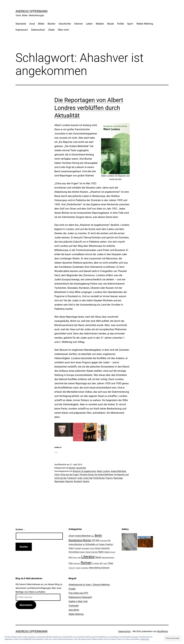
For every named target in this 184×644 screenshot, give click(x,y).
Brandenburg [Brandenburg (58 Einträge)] (76, 540)
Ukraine (86, 481)
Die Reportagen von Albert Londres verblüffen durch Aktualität (89, 108)
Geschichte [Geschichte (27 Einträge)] (105, 548)
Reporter (69, 481)
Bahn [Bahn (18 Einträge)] (93, 536)
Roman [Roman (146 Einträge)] (86, 563)
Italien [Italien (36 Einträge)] (101, 552)
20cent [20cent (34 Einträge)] (72, 536)
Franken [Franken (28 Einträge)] (102, 544)
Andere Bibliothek (118, 471)
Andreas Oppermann (32, 11)
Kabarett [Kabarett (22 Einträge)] (107, 552)
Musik (111, 24)
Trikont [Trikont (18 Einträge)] (105, 563)
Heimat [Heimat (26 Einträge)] (88, 552)
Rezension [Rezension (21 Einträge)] (77, 563)
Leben (89, 24)
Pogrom (109, 478)
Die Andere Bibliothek (104, 475)
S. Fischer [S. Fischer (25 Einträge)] (96, 563)
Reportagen (60, 481)
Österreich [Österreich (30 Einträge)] (105, 568)
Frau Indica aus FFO (78, 593)
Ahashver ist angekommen (84, 471)
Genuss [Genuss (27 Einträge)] (98, 548)
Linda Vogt (88, 478)
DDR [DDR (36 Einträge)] (97, 540)
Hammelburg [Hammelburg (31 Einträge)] (74, 552)
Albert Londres (103, 471)
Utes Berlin (74, 610)
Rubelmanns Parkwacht (80, 597)
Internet (78, 24)
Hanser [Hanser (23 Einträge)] (82, 552)
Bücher (51, 24)
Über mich (63, 30)
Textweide (74, 606)
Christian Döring (87, 475)
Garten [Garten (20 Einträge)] (92, 548)
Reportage (118, 478)
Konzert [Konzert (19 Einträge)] (113, 552)
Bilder (41, 24)
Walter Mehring (145, 24)
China (57, 475)
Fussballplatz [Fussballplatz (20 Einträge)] (85, 548)
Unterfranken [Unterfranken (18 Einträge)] (85, 568)
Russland (78, 481)
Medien (100, 24)
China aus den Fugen (69, 475)
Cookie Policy (145, 639)
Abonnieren (26, 605)
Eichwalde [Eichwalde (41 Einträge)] (90, 544)
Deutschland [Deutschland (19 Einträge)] (104, 541)
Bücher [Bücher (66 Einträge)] (87, 540)
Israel (80, 478)
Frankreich (72, 478)
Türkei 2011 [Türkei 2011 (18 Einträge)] (72, 568)
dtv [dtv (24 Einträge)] (84, 544)
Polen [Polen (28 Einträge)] (71, 563)
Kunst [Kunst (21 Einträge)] (75, 557)
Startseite (21, 24)
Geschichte (65, 24)
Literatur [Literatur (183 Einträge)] (88, 557)
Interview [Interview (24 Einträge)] (95, 552)
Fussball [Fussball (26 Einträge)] (77, 548)
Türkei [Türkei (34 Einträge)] (110, 563)
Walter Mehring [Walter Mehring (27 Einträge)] (95, 568)
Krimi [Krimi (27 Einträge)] (71, 557)
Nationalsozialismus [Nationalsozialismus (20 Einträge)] (108, 557)
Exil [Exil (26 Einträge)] (97, 544)
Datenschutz (38, 30)
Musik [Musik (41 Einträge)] (98, 557)
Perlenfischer (99, 478)
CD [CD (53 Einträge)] (93, 540)
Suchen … (20, 529)
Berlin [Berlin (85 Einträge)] (98, 536)
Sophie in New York (78, 601)
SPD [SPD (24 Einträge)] (101, 563)
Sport (130, 24)
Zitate (51, 30)
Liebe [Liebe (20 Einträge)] (79, 557)
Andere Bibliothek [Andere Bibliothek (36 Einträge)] (83, 536)
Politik (121, 24)
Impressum (22, 30)
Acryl (32, 24)
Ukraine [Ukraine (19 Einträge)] (78, 568)
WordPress (162, 631)
